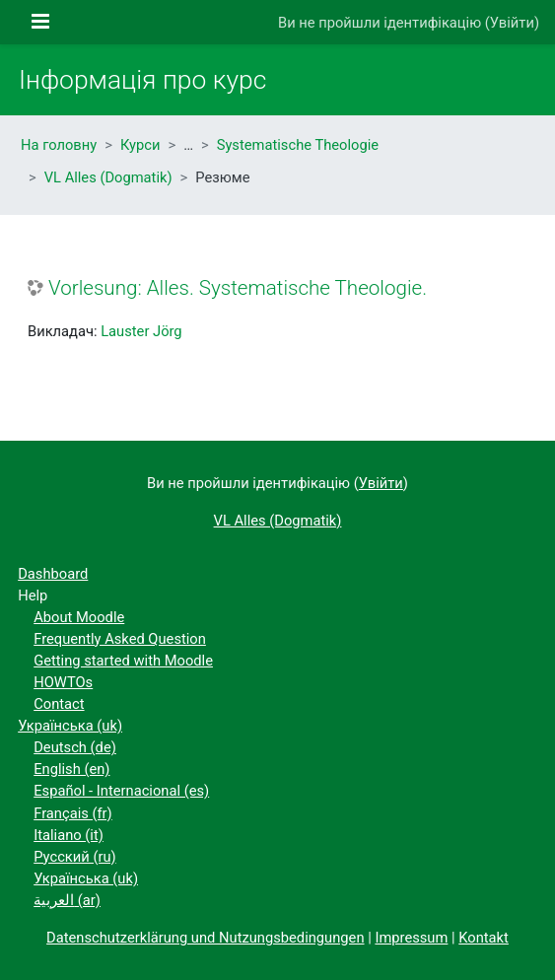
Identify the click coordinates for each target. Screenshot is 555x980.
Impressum (411, 938)
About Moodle (79, 617)
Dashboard (53, 574)
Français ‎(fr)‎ (73, 813)
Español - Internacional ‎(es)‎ (121, 791)
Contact (59, 704)
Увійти (512, 23)
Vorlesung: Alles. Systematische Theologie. (238, 288)
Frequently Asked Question (120, 639)
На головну (59, 145)
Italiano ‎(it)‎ (69, 835)
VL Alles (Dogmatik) (108, 177)
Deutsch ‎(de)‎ (75, 747)
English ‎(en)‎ (71, 769)
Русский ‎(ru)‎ (74, 857)
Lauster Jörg (141, 331)
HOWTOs (63, 682)
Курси (140, 145)
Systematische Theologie (298, 145)
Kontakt (484, 938)
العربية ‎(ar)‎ (67, 900)
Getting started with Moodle (123, 661)
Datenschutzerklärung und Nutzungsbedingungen (205, 938)
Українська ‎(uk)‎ (70, 726)
